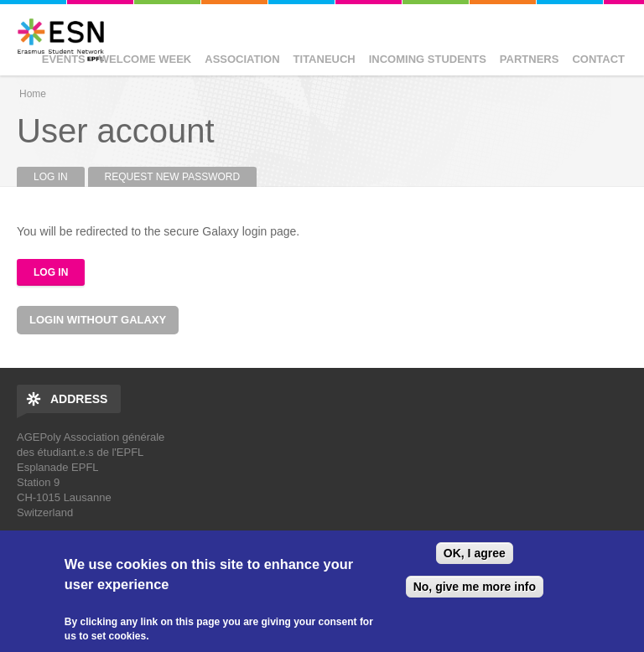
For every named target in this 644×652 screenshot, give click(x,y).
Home (33, 94)
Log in (59, 177)
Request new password (173, 177)
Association (242, 59)
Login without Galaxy (98, 320)
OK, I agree (475, 553)
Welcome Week (145, 59)
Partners (530, 59)
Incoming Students (428, 59)
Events (64, 59)
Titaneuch (325, 59)
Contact (598, 59)
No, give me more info (475, 587)
